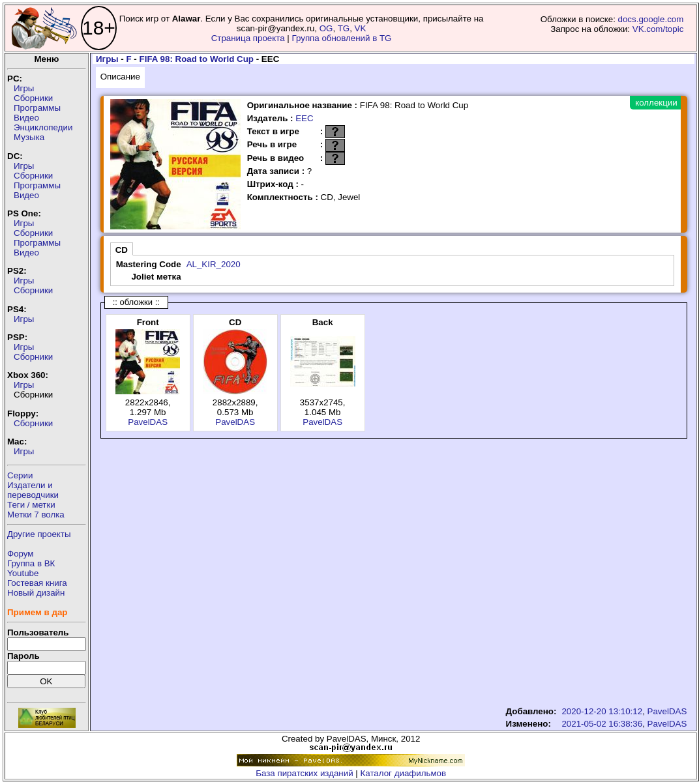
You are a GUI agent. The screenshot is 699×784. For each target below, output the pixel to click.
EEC (304, 118)
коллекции (656, 103)
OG (326, 28)
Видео (26, 118)
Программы (37, 108)
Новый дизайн (36, 593)
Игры (24, 88)
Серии (20, 475)
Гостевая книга (37, 583)
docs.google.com (651, 19)
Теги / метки (31, 505)
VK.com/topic (658, 29)
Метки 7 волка (36, 515)
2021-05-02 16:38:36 (602, 724)
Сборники (33, 98)
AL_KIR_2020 (214, 264)
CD (122, 250)
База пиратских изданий (304, 773)
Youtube (23, 573)
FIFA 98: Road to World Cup (197, 59)
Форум (21, 554)
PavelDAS (148, 422)
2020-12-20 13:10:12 (602, 711)
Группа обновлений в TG (342, 38)
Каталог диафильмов (404, 773)
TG (344, 28)
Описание (120, 77)
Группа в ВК (31, 563)
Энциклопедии (43, 127)
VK (361, 28)
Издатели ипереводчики (33, 490)
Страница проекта (248, 38)
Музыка (29, 137)
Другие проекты (39, 534)
